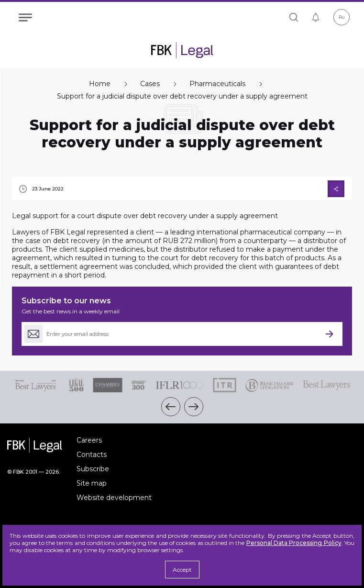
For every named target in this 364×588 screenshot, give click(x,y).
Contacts (92, 455)
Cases (150, 84)
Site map (92, 483)
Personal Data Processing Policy (294, 543)
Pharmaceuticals (217, 84)
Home (100, 84)
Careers (89, 440)
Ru (342, 17)
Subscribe (93, 469)
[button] (171, 407)
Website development (114, 498)
